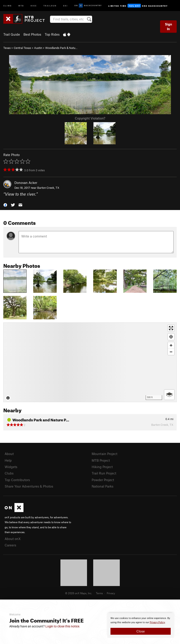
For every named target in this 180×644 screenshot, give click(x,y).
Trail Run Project (104, 473)
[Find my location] (171, 337)
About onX (13, 539)
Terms (99, 593)
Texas (7, 48)
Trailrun (50, 5)
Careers (10, 545)
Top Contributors (17, 480)
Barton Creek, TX (48, 188)
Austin (38, 48)
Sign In (168, 26)
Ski (65, 5)
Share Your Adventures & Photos (29, 486)
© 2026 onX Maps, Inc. (79, 593)
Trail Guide (12, 34)
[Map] (90, 362)
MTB (21, 5)
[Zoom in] (171, 345)
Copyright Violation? (90, 118)
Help (8, 460)
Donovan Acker (26, 183)
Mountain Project (105, 454)
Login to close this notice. (63, 626)
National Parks (103, 486)
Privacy (111, 593)
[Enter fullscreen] (171, 328)
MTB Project (101, 460)
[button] (5, 204)
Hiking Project (102, 467)
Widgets (11, 467)
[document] (141, 625)
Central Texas (22, 48)
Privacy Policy (157, 622)
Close (141, 631)
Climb (8, 5)
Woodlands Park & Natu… (61, 48)
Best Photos (32, 34)
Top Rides (52, 34)
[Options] (169, 395)
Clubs (9, 473)
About (9, 454)
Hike (34, 5)
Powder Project (103, 480)
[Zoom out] (171, 352)
